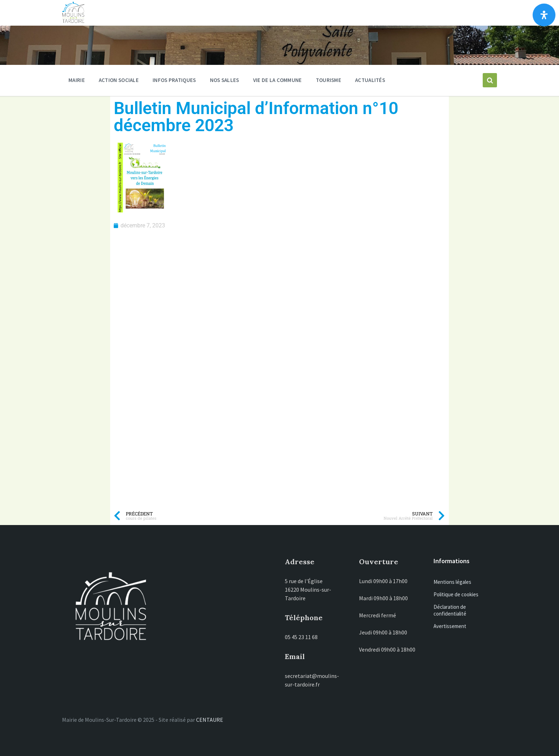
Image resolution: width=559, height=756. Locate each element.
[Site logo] (73, 21)
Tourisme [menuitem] (329, 80)
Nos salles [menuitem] (225, 80)
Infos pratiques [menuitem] (174, 80)
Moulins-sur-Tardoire (182, 13)
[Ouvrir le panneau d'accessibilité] (544, 15)
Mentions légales (452, 582)
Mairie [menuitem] (77, 80)
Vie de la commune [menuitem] (278, 80)
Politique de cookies (456, 594)
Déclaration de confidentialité (450, 610)
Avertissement (450, 626)
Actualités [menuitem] (370, 80)
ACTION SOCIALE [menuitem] (119, 80)
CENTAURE (210, 720)
